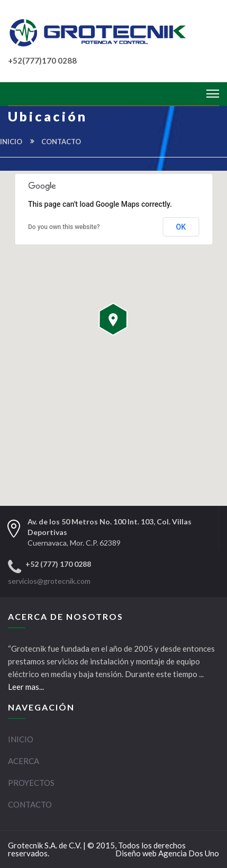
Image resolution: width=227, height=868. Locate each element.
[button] (114, 319)
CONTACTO (30, 804)
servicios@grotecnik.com (49, 581)
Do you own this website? (64, 227)
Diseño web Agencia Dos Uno (167, 853)
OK (181, 227)
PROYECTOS (31, 783)
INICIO (11, 142)
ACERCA (24, 761)
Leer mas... (26, 687)
